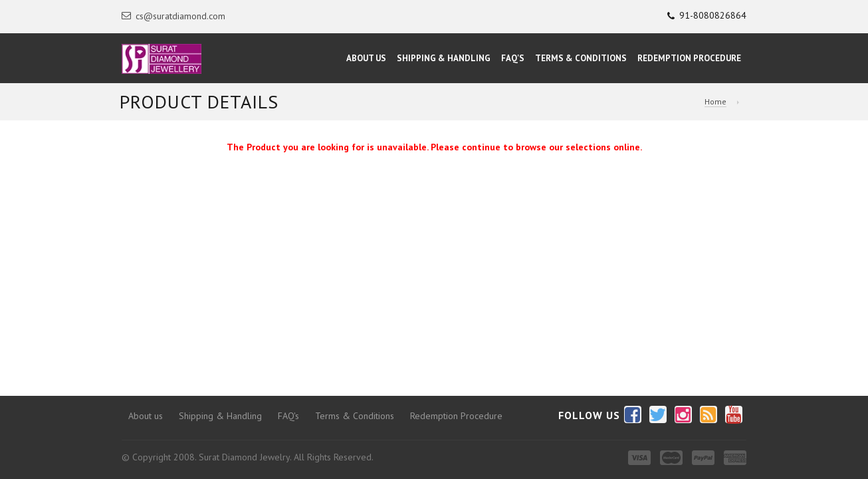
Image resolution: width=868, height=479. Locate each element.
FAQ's (513, 58)
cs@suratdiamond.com (173, 16)
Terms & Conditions (581, 58)
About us (146, 416)
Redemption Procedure (689, 58)
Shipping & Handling (444, 58)
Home (715, 101)
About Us (366, 58)
